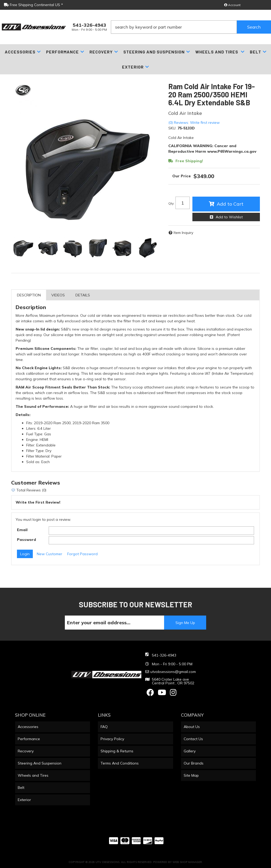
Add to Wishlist (229, 217)
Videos (58, 295)
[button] (191, 27)
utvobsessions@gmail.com (173, 672)
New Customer (49, 554)
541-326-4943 (164, 655)
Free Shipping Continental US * (33, 5)
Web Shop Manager (187, 862)
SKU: (172, 128)
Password (26, 540)
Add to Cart (230, 204)
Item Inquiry (183, 233)
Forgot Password (82, 554)
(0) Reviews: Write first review (194, 123)
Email (22, 530)
